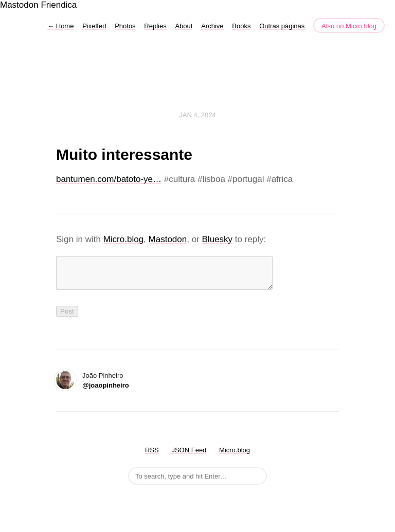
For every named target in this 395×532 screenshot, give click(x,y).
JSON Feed (189, 456)
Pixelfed (94, 26)
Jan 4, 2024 (197, 115)
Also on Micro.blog (349, 26)
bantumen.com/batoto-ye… (109, 179)
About (184, 26)
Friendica (59, 5)
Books (241, 26)
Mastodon (19, 5)
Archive (212, 26)
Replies (155, 26)
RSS (152, 456)
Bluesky (218, 239)
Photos (125, 26)
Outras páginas (282, 26)
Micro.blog (123, 239)
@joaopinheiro (106, 391)
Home (60, 26)
